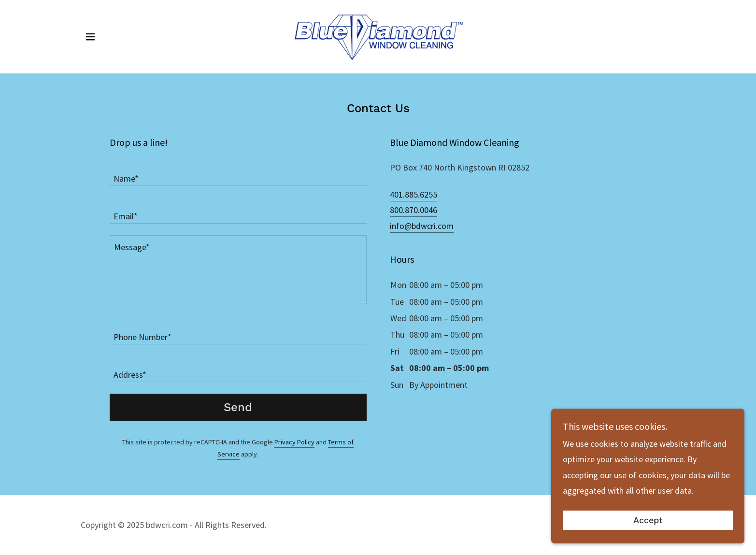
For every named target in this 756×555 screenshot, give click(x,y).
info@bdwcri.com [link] (422, 226)
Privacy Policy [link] (294, 442)
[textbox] (238, 173)
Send (238, 407)
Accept (648, 540)
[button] (90, 37)
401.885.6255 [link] (414, 194)
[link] (378, 36)
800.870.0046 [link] (414, 210)
